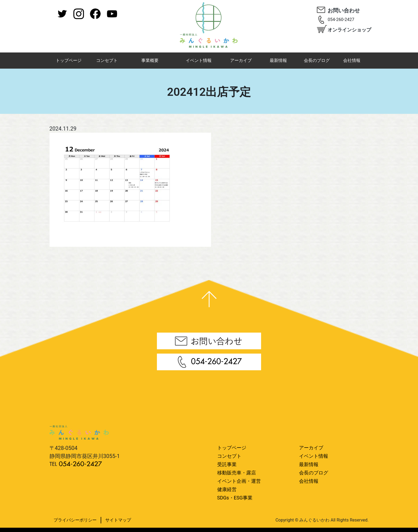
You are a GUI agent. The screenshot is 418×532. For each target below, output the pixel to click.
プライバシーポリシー (75, 520)
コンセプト (107, 60)
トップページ (69, 60)
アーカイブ (241, 60)
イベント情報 (199, 60)
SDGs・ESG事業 (235, 498)
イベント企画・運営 (239, 481)
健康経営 (227, 489)
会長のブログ (317, 60)
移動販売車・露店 (237, 473)
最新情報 (278, 60)
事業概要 (150, 60)
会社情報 (352, 60)
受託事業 (227, 464)
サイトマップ (118, 520)
